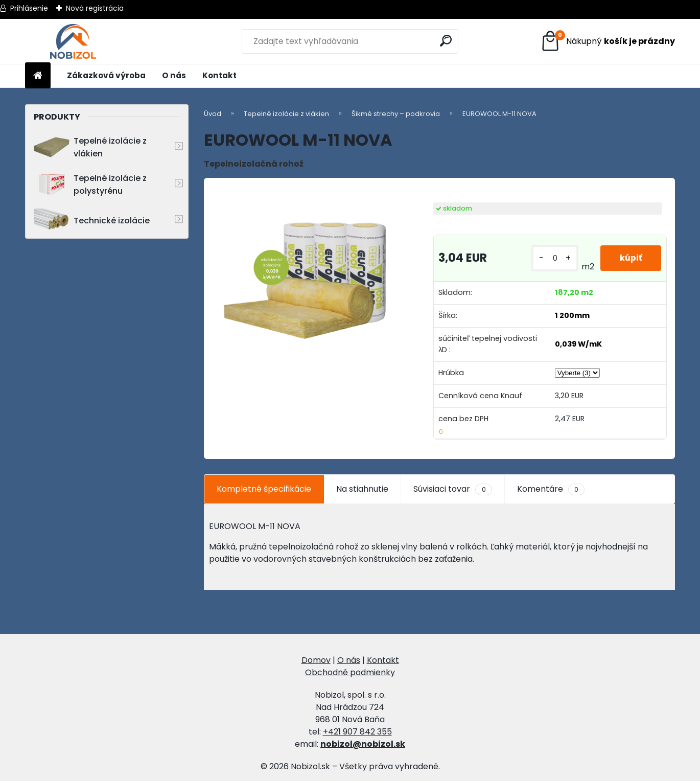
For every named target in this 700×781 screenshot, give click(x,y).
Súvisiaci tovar (452, 489)
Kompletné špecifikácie (264, 489)
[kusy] (554, 258)
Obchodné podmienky (350, 672)
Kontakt (219, 75)
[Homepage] (38, 76)
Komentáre (551, 489)
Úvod (213, 114)
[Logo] (73, 41)
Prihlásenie (29, 8)
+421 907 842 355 (357, 732)
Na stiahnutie (362, 489)
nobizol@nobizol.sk (363, 744)
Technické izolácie (92, 221)
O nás (174, 75)
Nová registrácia (95, 8)
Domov (316, 660)
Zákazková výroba (106, 75)
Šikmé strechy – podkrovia (396, 114)
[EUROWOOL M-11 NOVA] (306, 275)
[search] (446, 41)
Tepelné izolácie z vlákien (90, 147)
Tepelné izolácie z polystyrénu (90, 185)
